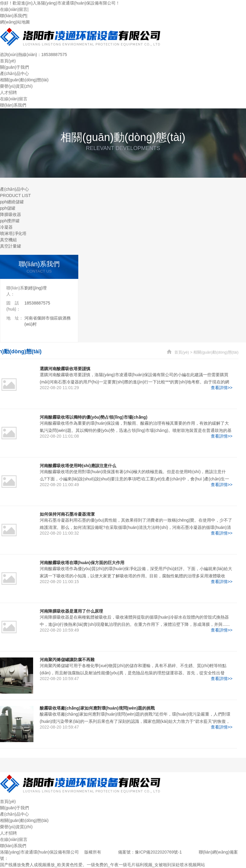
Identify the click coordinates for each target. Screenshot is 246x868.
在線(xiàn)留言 (14, 9)
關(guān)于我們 (14, 67)
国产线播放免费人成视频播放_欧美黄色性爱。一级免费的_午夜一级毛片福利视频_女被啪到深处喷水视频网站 (103, 865)
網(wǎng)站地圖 (15, 22)
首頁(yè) (8, 61)
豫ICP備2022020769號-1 (158, 852)
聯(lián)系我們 (13, 16)
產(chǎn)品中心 (14, 73)
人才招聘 (8, 92)
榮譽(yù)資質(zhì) (16, 86)
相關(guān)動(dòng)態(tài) (24, 80)
